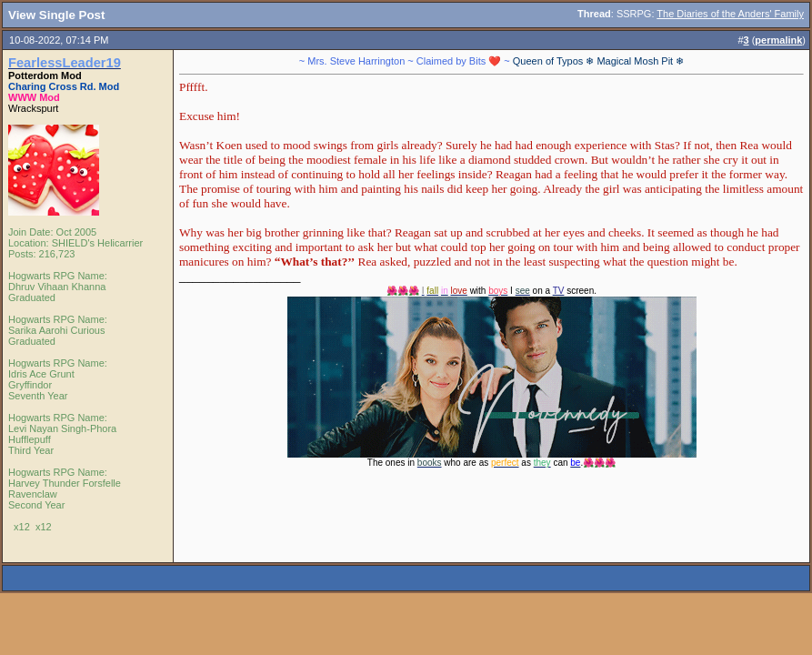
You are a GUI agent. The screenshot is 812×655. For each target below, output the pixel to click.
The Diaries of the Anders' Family (730, 14)
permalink (778, 40)
